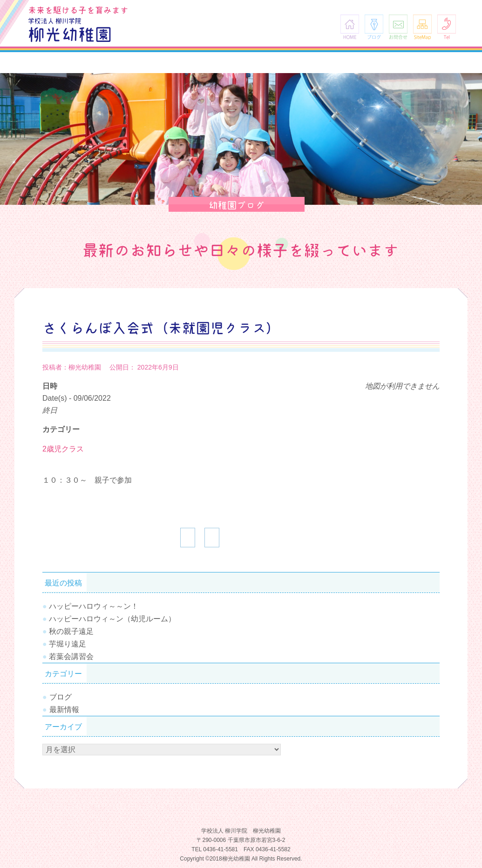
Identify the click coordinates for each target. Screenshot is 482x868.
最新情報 (64, 710)
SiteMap (422, 27)
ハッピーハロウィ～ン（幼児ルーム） (112, 619)
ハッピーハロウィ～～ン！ (94, 606)
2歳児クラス (63, 449)
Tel (447, 27)
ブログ (374, 27)
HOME (350, 27)
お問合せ (398, 27)
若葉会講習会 (71, 656)
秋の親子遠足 (71, 631)
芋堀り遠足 (68, 644)
